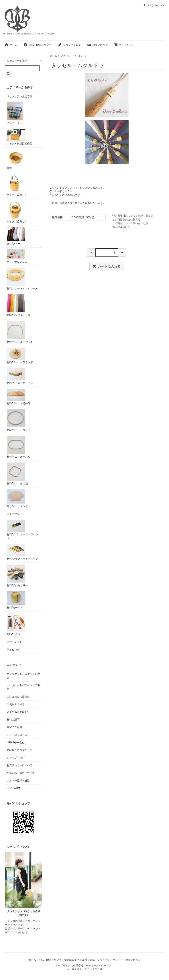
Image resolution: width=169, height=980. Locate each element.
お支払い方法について (19, 765)
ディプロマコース (17, 735)
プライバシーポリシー (110, 960)
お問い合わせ (97, 45)
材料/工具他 (16, 625)
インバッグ (15, 113)
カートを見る (124, 45)
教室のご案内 (14, 727)
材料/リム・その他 (17, 474)
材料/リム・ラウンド (19, 420)
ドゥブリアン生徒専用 (19, 96)
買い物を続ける (121, 227)
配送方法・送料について (21, 773)
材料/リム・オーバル (19, 447)
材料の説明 (13, 720)
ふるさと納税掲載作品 (19, 137)
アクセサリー (67, 56)
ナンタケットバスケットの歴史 (23, 676)
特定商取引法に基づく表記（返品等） (134, 216)
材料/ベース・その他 (19, 397)
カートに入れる (107, 266)
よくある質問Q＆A (17, 712)
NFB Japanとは (16, 742)
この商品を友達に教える (126, 219)
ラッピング (13, 649)
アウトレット (14, 642)
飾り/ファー (16, 236)
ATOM (18, 788)
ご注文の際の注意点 (18, 697)
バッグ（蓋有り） (17, 212)
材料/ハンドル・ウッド (20, 332)
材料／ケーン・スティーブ (22, 279)
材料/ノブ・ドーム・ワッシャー (22, 530)
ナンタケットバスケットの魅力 (23, 687)
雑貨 (16, 159)
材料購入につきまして (19, 750)
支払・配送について (37, 45)
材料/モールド (16, 600)
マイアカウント (154, 5)
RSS (9, 788)
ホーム (11, 45)
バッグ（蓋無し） (17, 185)
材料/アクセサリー (17, 576)
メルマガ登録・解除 (18, 781)
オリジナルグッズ (17, 256)
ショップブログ (69, 45)
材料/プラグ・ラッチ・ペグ (22, 552)
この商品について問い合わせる (130, 223)
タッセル (82, 56)
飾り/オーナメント (17, 498)
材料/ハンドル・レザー (20, 305)
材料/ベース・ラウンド (20, 356)
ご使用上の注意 (16, 704)
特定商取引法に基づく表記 (79, 960)
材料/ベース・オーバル (20, 376)
